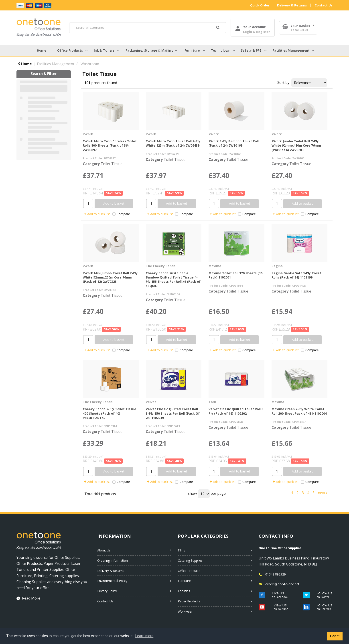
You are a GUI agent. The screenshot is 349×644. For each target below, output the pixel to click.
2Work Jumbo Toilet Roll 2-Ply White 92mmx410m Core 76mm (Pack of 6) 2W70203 (296, 145)
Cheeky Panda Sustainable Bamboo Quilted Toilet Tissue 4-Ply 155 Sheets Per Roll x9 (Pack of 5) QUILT (173, 280)
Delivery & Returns (292, 5)
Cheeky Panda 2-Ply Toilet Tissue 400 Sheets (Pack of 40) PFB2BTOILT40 (110, 413)
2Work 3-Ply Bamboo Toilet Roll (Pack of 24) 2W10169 (234, 143)
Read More (31, 598)
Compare (121, 214)
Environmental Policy (112, 581)
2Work (88, 134)
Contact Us (324, 5)
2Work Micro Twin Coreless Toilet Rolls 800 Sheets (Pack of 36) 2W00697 (110, 145)
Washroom (90, 64)
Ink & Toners (104, 50)
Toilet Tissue (112, 164)
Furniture (192, 50)
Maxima (215, 266)
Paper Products (189, 601)
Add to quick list (97, 214)
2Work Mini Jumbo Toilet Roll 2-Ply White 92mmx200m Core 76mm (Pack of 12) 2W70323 (110, 277)
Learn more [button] (144, 636)
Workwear (185, 611)
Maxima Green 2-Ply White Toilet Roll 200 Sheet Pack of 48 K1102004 (299, 411)
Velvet (151, 402)
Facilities (184, 591)
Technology (220, 50)
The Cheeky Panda (161, 266)
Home (42, 50)
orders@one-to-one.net (282, 584)
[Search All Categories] (148, 28)
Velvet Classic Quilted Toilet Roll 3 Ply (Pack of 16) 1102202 (236, 411)
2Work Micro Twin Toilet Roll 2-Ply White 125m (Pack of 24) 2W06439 (173, 143)
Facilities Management (291, 50)
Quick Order (260, 5)
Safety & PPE (251, 50)
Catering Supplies (190, 560)
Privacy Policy (107, 591)
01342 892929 (276, 574)
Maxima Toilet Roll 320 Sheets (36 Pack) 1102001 (235, 275)
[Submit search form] (218, 28)
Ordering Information (113, 560)
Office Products (70, 50)
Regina (277, 266)
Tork (212, 402)
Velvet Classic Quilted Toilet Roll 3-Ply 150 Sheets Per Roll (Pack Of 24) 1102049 (173, 413)
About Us (104, 550)
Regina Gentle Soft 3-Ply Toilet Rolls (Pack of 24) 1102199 (296, 275)
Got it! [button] (335, 636)
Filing (182, 550)
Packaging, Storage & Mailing (149, 50)
